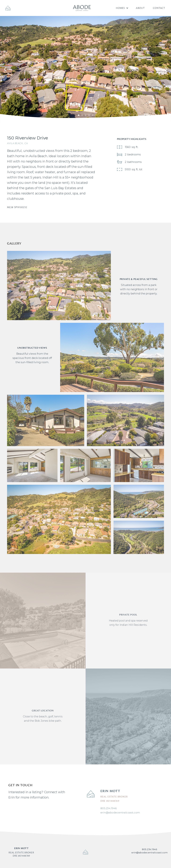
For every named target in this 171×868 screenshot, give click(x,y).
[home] (82, 8)
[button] (122, 8)
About (140, 8)
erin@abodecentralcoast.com (120, 813)
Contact (159, 8)
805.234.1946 (109, 808)
